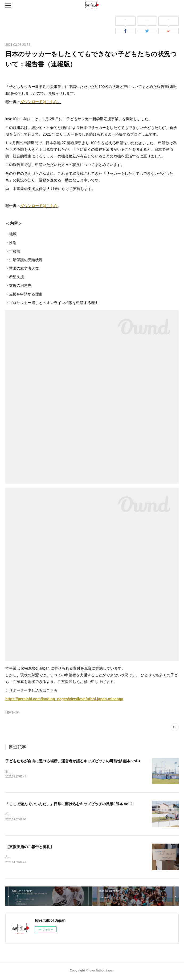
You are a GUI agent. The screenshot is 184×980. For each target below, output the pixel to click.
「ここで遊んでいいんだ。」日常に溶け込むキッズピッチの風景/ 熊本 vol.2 (69, 804)
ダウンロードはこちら (39, 102)
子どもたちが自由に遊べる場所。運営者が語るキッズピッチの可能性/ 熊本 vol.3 (73, 761)
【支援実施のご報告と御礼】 (30, 848)
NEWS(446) (12, 713)
